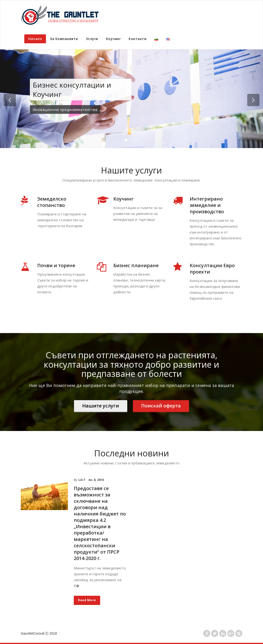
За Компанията (64, 39)
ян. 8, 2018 (96, 480)
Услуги (92, 39)
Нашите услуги (101, 406)
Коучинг (113, 39)
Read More (87, 600)
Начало (35, 39)
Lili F (82, 480)
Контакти (138, 39)
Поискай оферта (161, 406)
